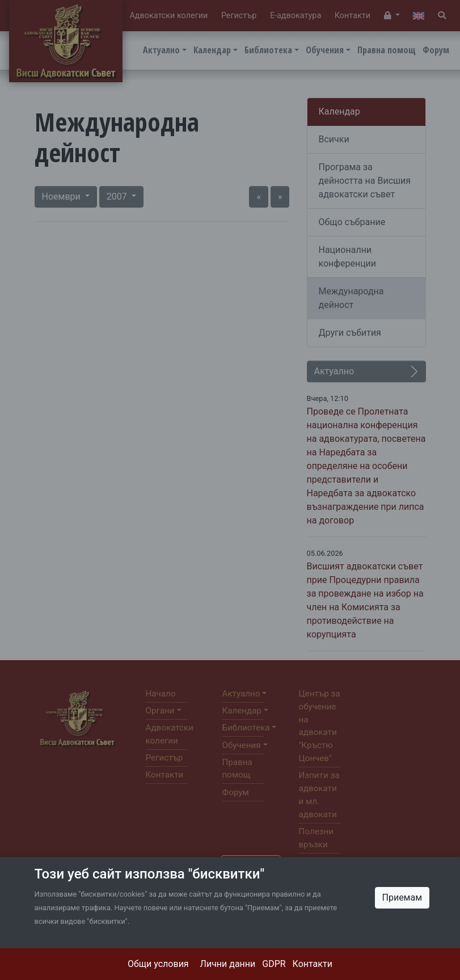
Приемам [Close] (402, 897)
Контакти (313, 964)
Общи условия (158, 964)
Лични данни (228, 964)
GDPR (274, 964)
